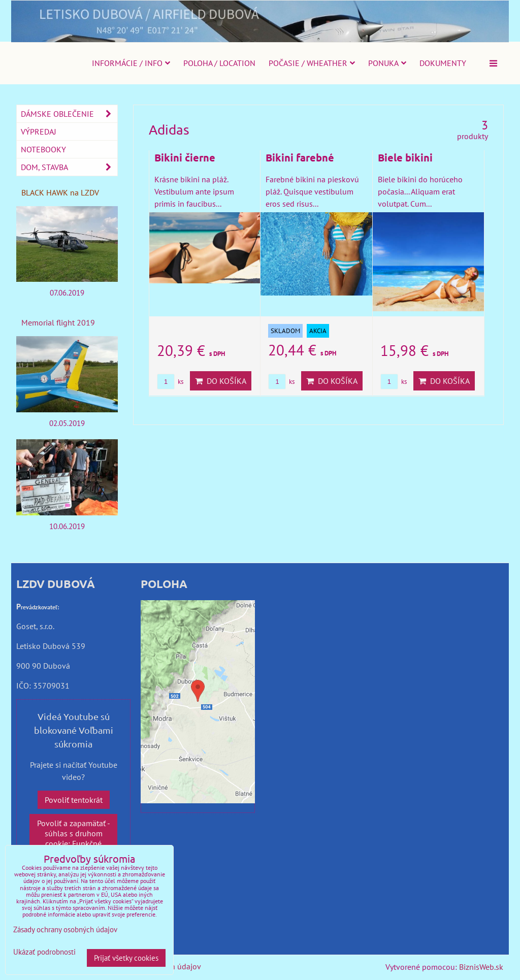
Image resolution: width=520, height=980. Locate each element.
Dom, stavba (69, 167)
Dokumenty (443, 63)
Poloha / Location (219, 63)
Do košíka (221, 381)
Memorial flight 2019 (58, 322)
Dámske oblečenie (69, 114)
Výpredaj (39, 132)
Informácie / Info (131, 63)
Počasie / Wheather (312, 63)
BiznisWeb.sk (481, 967)
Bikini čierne (185, 157)
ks (170, 382)
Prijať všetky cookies (126, 958)
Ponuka (387, 63)
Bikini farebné (300, 157)
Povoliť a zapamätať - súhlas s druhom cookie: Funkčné (74, 833)
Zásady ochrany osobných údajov (65, 929)
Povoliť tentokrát (74, 800)
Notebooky (43, 149)
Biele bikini (405, 157)
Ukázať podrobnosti (44, 952)
